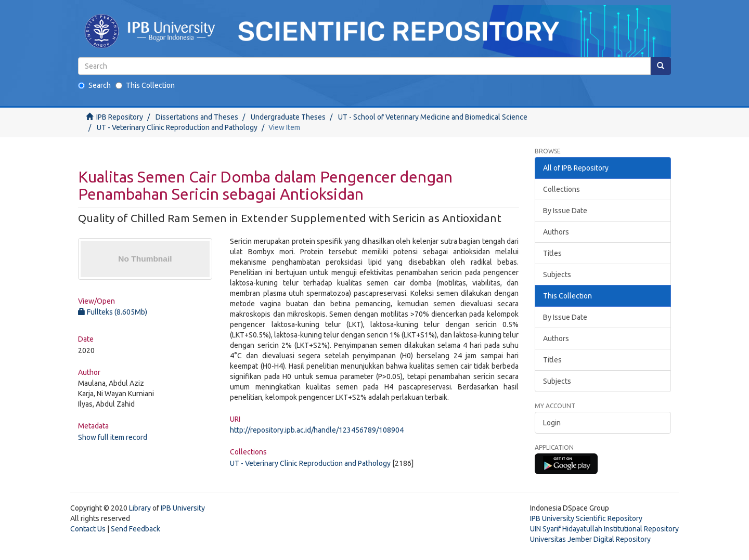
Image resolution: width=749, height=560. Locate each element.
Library (140, 508)
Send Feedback (135, 529)
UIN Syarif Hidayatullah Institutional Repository (604, 529)
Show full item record (113, 437)
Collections (561, 189)
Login (552, 423)
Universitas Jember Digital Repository (590, 539)
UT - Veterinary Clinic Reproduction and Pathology (177, 127)
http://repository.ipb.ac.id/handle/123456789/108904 (317, 430)
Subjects (557, 275)
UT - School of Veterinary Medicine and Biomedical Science (433, 117)
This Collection (145, 85)
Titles (552, 253)
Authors (556, 232)
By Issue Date (565, 211)
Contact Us (88, 529)
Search (94, 85)
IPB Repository (120, 117)
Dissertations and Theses (197, 117)
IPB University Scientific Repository (586, 518)
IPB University (183, 508)
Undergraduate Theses (288, 117)
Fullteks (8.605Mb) (113, 312)
